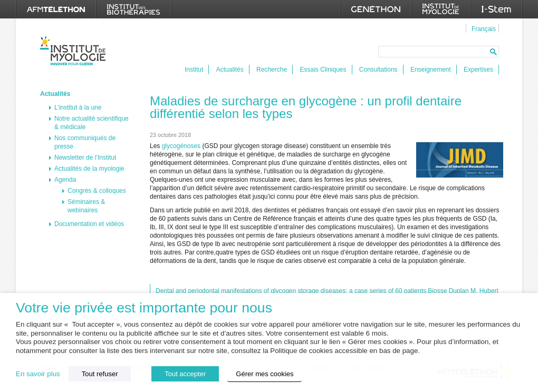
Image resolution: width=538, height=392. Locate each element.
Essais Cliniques (323, 70)
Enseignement (431, 70)
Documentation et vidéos (89, 224)
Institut (194, 70)
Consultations (378, 70)
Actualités (230, 70)
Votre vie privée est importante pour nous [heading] (144, 308)
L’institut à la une (78, 107)
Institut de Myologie (75, 51)
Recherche (272, 70)
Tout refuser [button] (100, 374)
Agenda (65, 180)
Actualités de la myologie (89, 169)
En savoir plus (38, 374)
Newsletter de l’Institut (85, 158)
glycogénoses (181, 146)
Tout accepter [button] (185, 374)
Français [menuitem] (484, 29)
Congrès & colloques (97, 191)
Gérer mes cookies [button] (265, 374)
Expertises (478, 70)
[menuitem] (482, 28)
